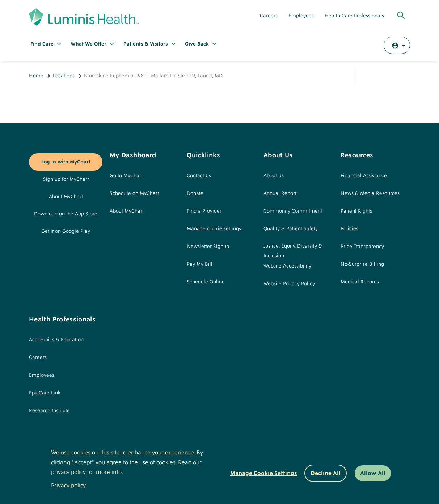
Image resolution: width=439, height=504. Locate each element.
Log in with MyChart (66, 162)
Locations (64, 76)
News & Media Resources (370, 193)
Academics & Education (56, 340)
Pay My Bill (200, 264)
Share (367, 76)
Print (401, 76)
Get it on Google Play (66, 231)
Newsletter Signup (208, 247)
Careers (269, 16)
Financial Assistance (364, 176)
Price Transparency (362, 247)
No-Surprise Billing (362, 264)
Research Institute (49, 411)
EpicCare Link (45, 393)
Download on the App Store (66, 214)
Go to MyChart (126, 176)
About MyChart (66, 197)
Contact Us (199, 176)
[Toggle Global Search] (401, 16)
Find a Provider (204, 211)
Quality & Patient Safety (291, 229)
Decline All (326, 473)
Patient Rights (356, 211)
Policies (349, 229)
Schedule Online (206, 282)
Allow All (373, 473)
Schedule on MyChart (134, 193)
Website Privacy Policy (289, 284)
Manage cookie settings (214, 229)
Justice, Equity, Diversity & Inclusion (293, 251)
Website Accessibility (287, 266)
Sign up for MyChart (66, 179)
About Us (274, 176)
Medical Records (360, 282)
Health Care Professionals (354, 16)
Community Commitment (293, 211)
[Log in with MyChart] (397, 45)
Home (36, 76)
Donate (195, 193)
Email (384, 76)
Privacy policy (68, 486)
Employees (301, 16)
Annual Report (280, 193)
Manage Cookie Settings (264, 473)
